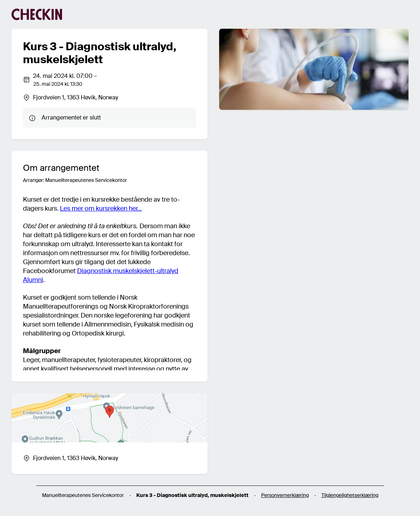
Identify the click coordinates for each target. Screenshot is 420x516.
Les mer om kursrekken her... (101, 208)
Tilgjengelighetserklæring (350, 495)
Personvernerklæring (285, 495)
